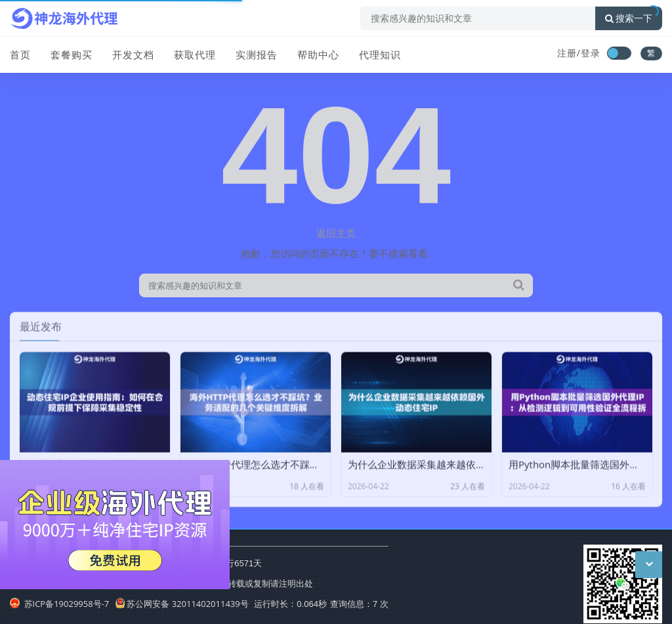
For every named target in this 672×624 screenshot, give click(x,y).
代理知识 (380, 54)
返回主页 (336, 233)
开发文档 (133, 54)
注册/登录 (579, 53)
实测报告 (257, 54)
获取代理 (195, 54)
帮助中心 (318, 54)
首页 (20, 54)
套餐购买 (72, 54)
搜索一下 (629, 18)
